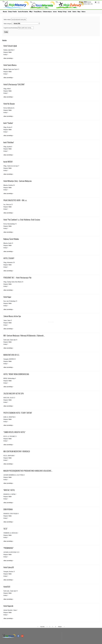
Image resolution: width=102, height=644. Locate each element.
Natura (83, 12)
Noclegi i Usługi (62, 12)
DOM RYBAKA (8, 509)
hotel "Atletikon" (9, 142)
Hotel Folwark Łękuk (10, 46)
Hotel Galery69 (9, 567)
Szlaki (70, 12)
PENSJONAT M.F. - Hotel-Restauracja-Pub (17, 278)
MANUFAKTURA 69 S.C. (11, 355)
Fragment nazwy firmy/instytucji (11, 28)
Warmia (5, 12)
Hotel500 (7, 587)
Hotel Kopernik (8, 606)
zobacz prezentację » (8, 58)
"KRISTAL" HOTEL (9, 490)
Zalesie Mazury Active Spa (12, 316)
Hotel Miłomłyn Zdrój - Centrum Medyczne (17, 181)
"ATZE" (5, 529)
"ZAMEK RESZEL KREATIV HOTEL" (14, 432)
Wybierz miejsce (7, 19)
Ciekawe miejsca (47, 12)
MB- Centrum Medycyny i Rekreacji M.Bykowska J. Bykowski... (24, 335)
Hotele (10, 52)
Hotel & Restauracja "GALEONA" (14, 84)
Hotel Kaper (7, 297)
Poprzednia (42, 627)
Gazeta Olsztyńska (23, 12)
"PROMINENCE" (8, 548)
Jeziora (55, 12)
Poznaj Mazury (38, 12)
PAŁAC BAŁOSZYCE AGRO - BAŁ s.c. (15, 200)
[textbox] (19, 19)
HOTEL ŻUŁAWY (9, 258)
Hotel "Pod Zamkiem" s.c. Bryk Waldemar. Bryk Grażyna (22, 220)
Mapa (79, 12)
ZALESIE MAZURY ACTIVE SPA (14, 393)
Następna (60, 627)
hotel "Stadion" (8, 123)
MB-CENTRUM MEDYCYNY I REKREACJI (17, 451)
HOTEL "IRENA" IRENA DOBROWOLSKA (16, 374)
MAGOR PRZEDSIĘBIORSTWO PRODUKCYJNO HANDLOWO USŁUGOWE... (28, 471)
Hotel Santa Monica (10, 65)
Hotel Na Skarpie (9, 104)
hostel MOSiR (8, 162)
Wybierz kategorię (8, 24)
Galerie (74, 12)
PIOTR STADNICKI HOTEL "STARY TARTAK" (18, 413)
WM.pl (31, 12)
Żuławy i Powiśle (12, 12)
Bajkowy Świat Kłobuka (11, 239)
